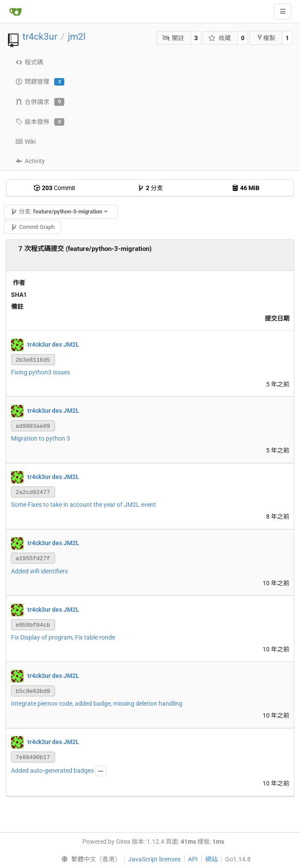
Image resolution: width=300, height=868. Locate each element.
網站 (211, 859)
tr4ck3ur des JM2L (53, 344)
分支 (150, 188)
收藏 (220, 38)
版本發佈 (40, 122)
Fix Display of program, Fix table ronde (63, 637)
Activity (30, 161)
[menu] (89, 859)
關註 (173, 38)
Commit (54, 188)
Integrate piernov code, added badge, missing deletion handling (97, 703)
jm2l (77, 37)
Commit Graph (33, 227)
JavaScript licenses (154, 859)
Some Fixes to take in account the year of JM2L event (83, 505)
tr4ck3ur (40, 37)
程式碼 (29, 62)
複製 (266, 38)
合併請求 (40, 102)
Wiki (26, 142)
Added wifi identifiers (39, 571)
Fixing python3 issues (41, 372)
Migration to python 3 (41, 438)
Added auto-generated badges (52, 771)
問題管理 (40, 82)
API (193, 859)
